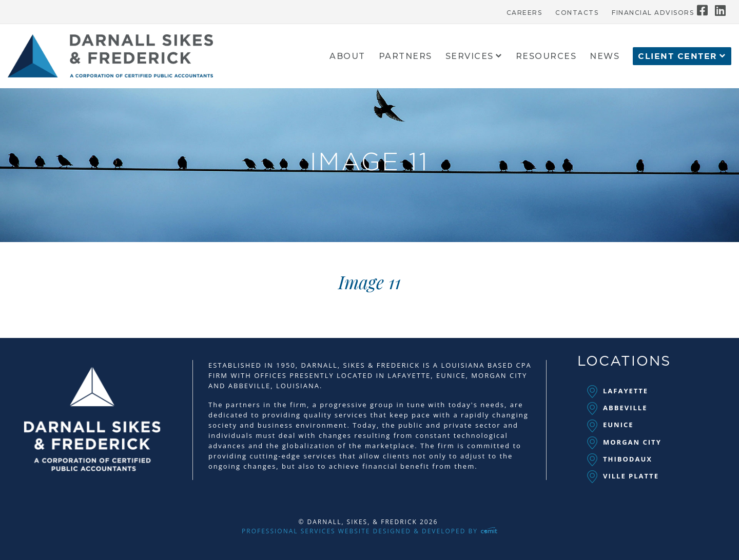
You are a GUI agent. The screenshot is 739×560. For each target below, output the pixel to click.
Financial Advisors (653, 13)
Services (470, 57)
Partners (405, 57)
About (347, 57)
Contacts (577, 13)
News (605, 57)
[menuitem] (524, 10)
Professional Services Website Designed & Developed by (369, 531)
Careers (524, 13)
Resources (546, 57)
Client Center (678, 56)
